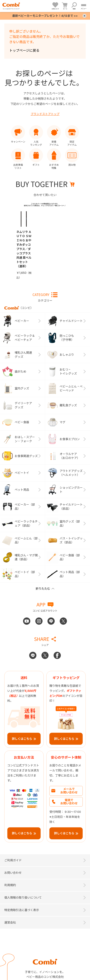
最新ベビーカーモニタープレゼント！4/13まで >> (45, 16)
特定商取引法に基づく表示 (22, 910)
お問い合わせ (13, 873)
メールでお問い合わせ (69, 791)
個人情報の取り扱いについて (23, 898)
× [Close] (84, 16)
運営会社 (10, 922)
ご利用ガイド (13, 860)
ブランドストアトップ (45, 114)
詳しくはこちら (22, 739)
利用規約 (10, 885)
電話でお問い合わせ (69, 802)
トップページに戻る (24, 50)
